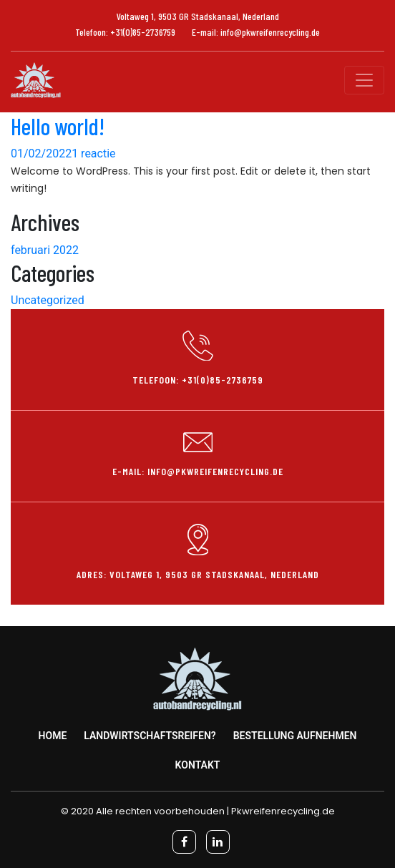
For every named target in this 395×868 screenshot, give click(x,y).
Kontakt (198, 765)
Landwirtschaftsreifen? (150, 736)
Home (53, 736)
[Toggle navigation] (364, 80)
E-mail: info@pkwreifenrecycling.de (256, 32)
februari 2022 (45, 250)
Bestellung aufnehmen (295, 736)
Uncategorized (48, 300)
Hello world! (58, 126)
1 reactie (93, 153)
